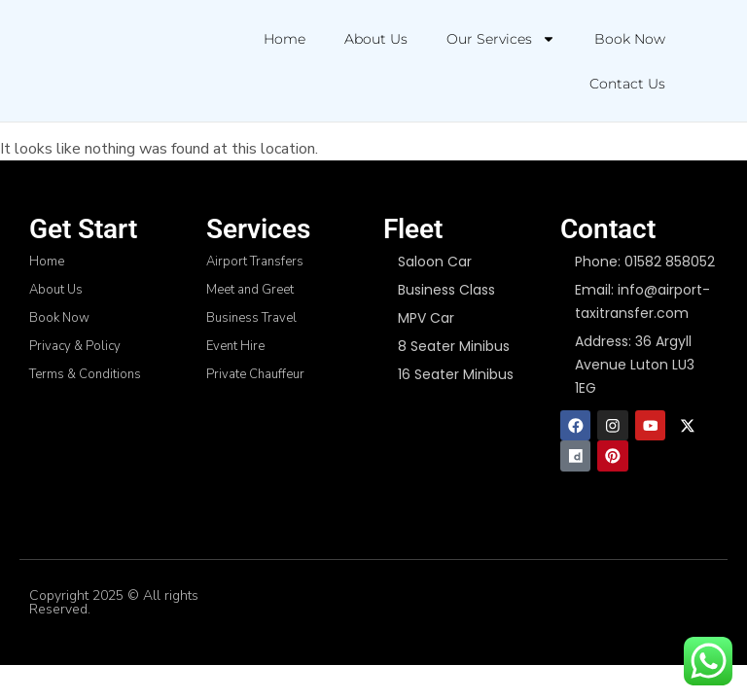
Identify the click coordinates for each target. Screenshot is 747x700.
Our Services (501, 39)
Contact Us (627, 84)
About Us (376, 39)
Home (285, 39)
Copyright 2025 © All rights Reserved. (114, 603)
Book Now (630, 39)
